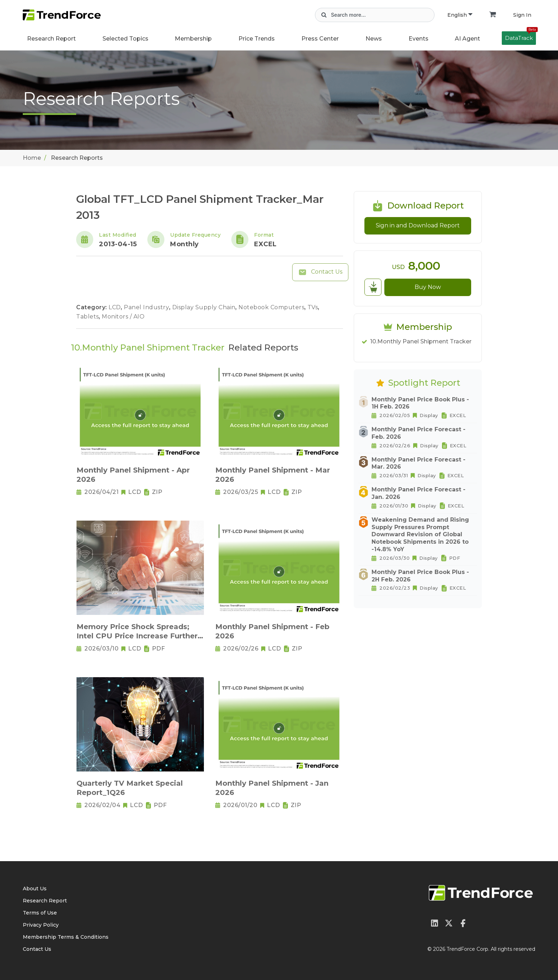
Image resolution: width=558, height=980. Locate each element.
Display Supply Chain (205, 307)
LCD (115, 307)
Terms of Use (40, 913)
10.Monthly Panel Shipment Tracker (421, 341)
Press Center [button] (320, 39)
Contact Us (320, 272)
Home (32, 158)
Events (418, 39)
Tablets (88, 317)
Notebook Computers (272, 307)
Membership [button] (193, 39)
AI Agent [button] (467, 39)
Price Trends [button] (257, 39)
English (460, 15)
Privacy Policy (41, 925)
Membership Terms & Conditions (66, 937)
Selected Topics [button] (125, 39)
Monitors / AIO (123, 317)
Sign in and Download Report (418, 225)
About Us (35, 889)
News (374, 39)
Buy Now (428, 287)
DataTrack (520, 36)
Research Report (51, 39)
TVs (314, 307)
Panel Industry (147, 307)
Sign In (522, 15)
